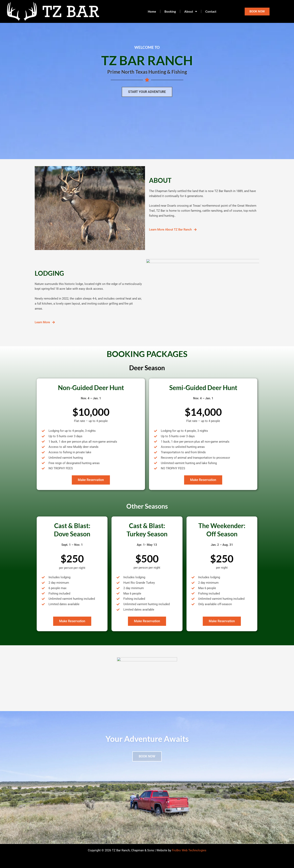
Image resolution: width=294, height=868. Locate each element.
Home (152, 11)
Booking (170, 11)
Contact (211, 11)
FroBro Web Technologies (189, 850)
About (191, 12)
